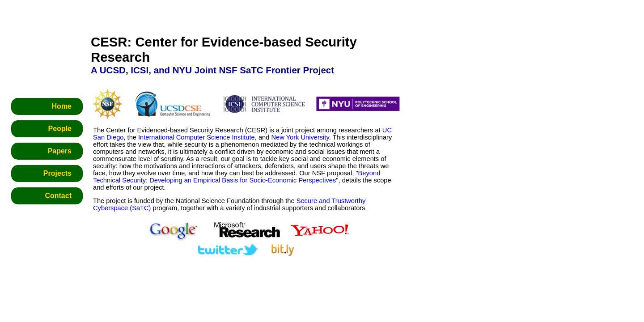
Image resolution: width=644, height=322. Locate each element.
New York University (300, 137)
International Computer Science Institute (197, 137)
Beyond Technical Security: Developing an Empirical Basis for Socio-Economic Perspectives (237, 177)
